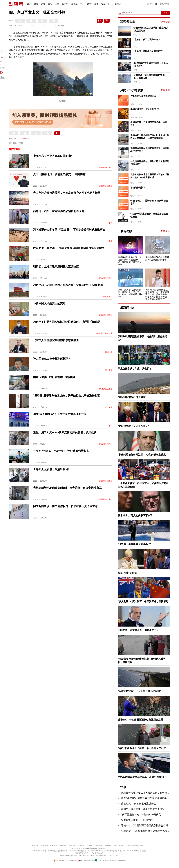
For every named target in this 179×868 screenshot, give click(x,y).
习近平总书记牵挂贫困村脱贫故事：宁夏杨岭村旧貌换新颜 (68, 285)
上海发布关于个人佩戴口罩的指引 (53, 156)
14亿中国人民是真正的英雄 (49, 303)
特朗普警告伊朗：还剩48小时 (137, 820)
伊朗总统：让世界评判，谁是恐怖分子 (138, 630)
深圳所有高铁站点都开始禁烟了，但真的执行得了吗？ (150, 150)
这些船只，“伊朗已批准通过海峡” (139, 804)
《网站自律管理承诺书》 (135, 846)
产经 (82, 4)
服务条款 (63, 846)
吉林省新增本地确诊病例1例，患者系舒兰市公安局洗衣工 (67, 488)
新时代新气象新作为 (104, 333)
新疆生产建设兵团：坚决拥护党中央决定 (143, 809)
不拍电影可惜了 (138, 188)
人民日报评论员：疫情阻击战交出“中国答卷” (60, 174)
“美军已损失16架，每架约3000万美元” (142, 815)
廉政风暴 (109, 352)
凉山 (15, 139)
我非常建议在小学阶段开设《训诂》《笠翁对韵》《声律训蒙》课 (150, 176)
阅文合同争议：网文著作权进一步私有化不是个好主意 (65, 506)
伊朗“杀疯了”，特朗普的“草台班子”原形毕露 (149, 202)
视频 (103, 4)
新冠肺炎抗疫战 (106, 168)
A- (37, 26)
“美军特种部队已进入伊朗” (132, 397)
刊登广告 (72, 846)
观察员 (117, 4)
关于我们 (44, 846)
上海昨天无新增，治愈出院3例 (51, 469)
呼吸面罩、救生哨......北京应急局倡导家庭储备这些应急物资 (69, 248)
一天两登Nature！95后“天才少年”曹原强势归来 (61, 451)
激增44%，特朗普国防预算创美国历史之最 (140, 720)
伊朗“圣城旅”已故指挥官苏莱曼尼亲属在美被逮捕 (148, 798)
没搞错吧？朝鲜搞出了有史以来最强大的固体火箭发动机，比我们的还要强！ (150, 137)
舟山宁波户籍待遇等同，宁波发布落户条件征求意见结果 (67, 193)
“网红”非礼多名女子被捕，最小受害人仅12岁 (142, 748)
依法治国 (109, 407)
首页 (29, 4)
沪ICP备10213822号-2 (40, 851)
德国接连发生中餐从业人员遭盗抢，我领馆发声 (147, 793)
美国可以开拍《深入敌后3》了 (145, 109)
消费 (111, 223)
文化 (111, 241)
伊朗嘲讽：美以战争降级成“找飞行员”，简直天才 (150, 77)
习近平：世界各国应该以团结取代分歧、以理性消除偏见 (67, 322)
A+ (43, 26)
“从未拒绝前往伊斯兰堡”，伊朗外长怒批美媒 (142, 455)
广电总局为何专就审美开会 (143, 96)
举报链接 (108, 846)
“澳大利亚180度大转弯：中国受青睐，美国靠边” (144, 602)
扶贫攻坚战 (108, 297)
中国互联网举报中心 (86, 860)
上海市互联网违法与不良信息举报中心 (110, 860)
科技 (89, 4)
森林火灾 (26, 139)
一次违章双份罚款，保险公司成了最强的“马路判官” (150, 163)
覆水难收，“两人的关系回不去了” (136, 515)
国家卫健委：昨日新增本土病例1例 (54, 377)
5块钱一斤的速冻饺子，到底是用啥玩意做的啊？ (149, 215)
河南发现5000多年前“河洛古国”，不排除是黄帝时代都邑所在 (69, 230)
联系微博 (81, 846)
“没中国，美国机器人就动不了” (148, 51)
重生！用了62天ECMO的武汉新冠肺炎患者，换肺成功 (65, 432)
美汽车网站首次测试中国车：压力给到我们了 (151, 65)
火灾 (20, 139)
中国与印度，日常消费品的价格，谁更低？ (149, 124)
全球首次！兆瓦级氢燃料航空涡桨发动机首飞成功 (148, 831)
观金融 (74, 4)
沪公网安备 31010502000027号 (65, 860)
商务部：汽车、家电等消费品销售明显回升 (59, 211)
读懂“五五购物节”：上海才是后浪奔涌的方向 (60, 414)
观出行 (65, 4)
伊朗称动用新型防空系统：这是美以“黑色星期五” (151, 29)
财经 (43, 4)
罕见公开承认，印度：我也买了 (135, 369)
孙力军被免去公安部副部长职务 (52, 359)
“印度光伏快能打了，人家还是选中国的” (139, 691)
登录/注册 (164, 4)
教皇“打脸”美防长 (127, 573)
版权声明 (54, 846)
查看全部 (165, 22)
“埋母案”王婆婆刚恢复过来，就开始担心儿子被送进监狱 (67, 396)
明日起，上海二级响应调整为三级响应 (56, 266)
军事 (57, 4)
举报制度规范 (119, 846)
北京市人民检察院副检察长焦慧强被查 (56, 340)
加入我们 (90, 846)
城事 (96, 4)
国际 (50, 4)
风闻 (36, 4)
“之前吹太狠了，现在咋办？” (147, 40)
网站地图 (99, 846)
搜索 (166, 13)
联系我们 (35, 846)
